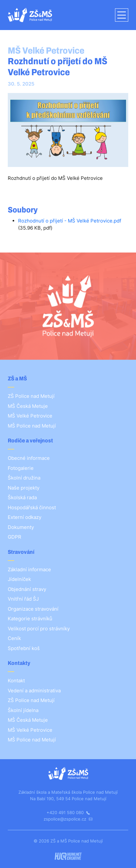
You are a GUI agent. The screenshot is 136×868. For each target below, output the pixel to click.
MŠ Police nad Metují (32, 426)
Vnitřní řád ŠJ (23, 599)
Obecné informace (29, 458)
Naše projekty (24, 488)
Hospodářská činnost (32, 507)
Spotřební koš (24, 648)
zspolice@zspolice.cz (68, 819)
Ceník (14, 638)
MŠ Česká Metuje (28, 406)
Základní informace (29, 569)
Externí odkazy (25, 517)
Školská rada (22, 497)
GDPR (15, 537)
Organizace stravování (33, 609)
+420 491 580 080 (68, 812)
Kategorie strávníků (30, 619)
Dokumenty (21, 527)
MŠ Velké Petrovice (30, 416)
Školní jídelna (23, 710)
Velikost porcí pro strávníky (39, 629)
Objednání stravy (27, 589)
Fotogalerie (21, 468)
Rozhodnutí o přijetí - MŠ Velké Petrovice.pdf (70, 221)
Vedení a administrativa (34, 691)
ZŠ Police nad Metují (31, 396)
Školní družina (24, 478)
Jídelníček (19, 579)
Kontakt (16, 681)
